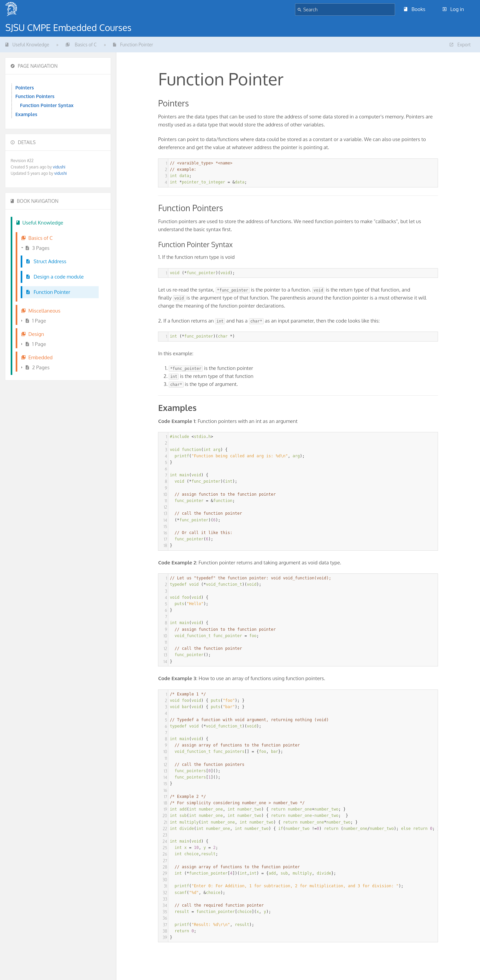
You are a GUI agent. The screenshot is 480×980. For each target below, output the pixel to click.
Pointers (25, 87)
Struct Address (46, 261)
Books (415, 9)
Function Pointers (35, 96)
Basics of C (81, 45)
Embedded (37, 357)
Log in (453, 9)
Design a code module (55, 277)
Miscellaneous (41, 311)
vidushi (59, 167)
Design (33, 334)
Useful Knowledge (27, 45)
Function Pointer (133, 45)
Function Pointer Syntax (47, 105)
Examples (26, 114)
